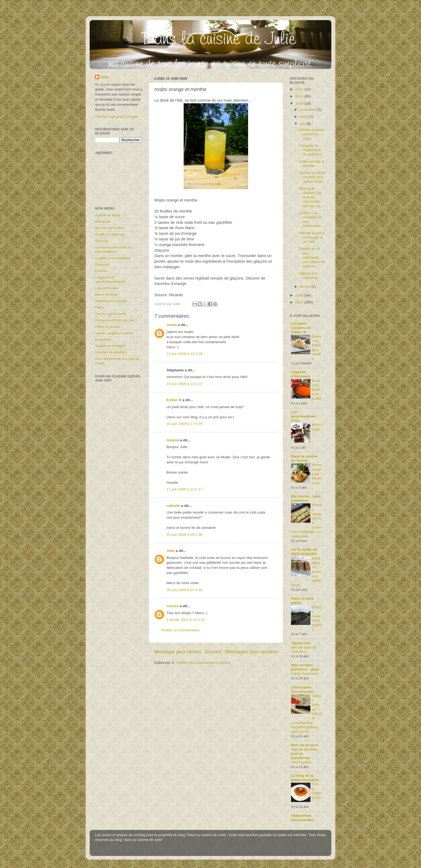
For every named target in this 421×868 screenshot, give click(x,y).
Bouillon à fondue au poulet (316, 390)
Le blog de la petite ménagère (305, 778)
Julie (171, 551)
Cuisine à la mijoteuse (113, 258)
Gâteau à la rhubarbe (308, 275)
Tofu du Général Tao (317, 791)
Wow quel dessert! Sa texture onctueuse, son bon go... (311, 197)
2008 (300, 295)
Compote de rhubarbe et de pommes (310, 150)
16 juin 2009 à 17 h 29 (184, 424)
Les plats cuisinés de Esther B (301, 328)
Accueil (213, 652)
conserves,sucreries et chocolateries (113, 249)
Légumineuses (107, 288)
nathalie (173, 506)
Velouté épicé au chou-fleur (304, 650)
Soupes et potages (110, 346)
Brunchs (102, 241)
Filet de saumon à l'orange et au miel (312, 237)
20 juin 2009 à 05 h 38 (184, 535)
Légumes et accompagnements (110, 279)
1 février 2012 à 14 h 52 (186, 620)
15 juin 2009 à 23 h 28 (184, 354)
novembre (308, 110)
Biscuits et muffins (110, 228)
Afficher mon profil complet (117, 117)
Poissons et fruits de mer (115, 320)
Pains (100, 307)
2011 (300, 89)
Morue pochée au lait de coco (317, 474)
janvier (306, 286)
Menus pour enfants (111, 301)
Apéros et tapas (108, 215)
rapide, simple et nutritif (114, 333)
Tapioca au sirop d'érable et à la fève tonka (312, 177)
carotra (173, 606)
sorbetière (103, 340)
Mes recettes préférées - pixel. (305, 667)
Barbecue (103, 221)
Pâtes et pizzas (107, 327)
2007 (300, 302)
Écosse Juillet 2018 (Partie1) (317, 618)
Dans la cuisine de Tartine (304, 458)
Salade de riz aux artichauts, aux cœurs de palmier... (312, 257)
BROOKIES (317, 427)
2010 (300, 96)
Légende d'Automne (300, 374)
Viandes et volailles (110, 352)
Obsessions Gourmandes (302, 818)
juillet (304, 117)
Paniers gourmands (111, 314)
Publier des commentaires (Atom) (204, 663)
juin (303, 124)
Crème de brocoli (304, 674)
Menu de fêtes (107, 294)
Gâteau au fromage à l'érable (316, 347)
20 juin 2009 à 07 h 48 (184, 590)
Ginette (173, 440)
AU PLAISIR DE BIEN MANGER (304, 552)
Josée (172, 325)
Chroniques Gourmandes (302, 689)
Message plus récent (177, 652)
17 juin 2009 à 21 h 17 (184, 489)
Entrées (101, 271)
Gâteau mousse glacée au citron (312, 134)
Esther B (174, 400)
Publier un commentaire (180, 630)
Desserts (102, 264)
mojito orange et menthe (312, 164)
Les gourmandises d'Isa (303, 416)
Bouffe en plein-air (110, 234)
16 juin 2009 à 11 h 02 (184, 384)
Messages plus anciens (251, 652)
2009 (300, 103)
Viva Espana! (301, 762)
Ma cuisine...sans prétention (306, 498)
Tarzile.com (301, 643)
